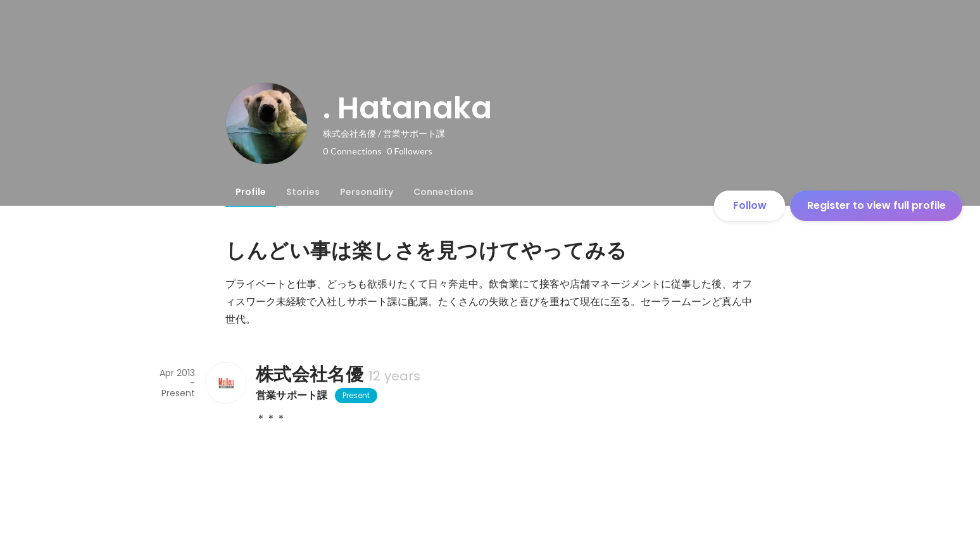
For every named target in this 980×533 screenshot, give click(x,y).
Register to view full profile (876, 205)
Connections (443, 192)
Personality (367, 192)
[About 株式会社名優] (225, 383)
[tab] (251, 192)
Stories (303, 192)
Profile (251, 192)
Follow (750, 205)
